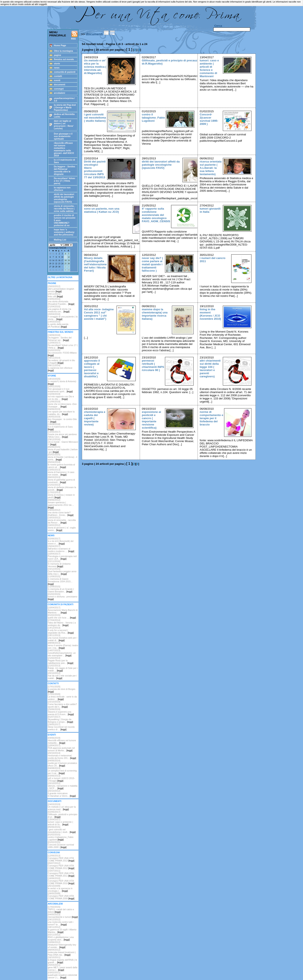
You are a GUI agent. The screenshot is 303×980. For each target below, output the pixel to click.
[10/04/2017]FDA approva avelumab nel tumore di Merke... (61, 748)
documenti (94, 34)
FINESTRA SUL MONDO (60, 332)
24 (62, 264)
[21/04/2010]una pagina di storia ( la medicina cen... (59, 309)
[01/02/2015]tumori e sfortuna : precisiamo (62, 597)
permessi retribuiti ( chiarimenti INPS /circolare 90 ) (153, 365)
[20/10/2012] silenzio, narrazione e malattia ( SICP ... (63, 786)
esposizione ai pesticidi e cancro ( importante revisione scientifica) (151, 420)
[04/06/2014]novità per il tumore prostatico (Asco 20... (62, 763)
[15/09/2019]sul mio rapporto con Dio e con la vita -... (61, 396)
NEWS (51, 535)
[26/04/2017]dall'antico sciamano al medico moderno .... (61, 549)
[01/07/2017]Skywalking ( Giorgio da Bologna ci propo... (60, 719)
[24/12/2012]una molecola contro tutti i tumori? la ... (60, 922)
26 (69, 264)
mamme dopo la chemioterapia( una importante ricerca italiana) (155, 314)
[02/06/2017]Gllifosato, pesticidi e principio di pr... (62, 814)
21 (53, 264)
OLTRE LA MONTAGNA (60, 277)
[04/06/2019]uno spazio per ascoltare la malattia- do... (61, 412)
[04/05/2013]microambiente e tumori (63, 916)
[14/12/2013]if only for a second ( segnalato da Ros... (61, 630)
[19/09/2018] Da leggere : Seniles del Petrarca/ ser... (60, 338)
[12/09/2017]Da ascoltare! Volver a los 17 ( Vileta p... (63, 345)
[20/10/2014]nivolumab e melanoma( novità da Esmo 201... (62, 755)
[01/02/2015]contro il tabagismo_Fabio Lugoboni (61, 837)
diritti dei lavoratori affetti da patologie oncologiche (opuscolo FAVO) (161, 165)
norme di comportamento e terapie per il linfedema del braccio (211, 418)
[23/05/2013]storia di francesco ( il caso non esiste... (61, 472)
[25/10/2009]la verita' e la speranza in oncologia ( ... (60, 888)
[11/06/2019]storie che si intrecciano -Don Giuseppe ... (62, 404)
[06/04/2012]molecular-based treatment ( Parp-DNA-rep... (62, 952)
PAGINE (52, 283)
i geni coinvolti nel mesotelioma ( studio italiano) (95, 118)
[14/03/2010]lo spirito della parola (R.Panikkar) (58, 324)
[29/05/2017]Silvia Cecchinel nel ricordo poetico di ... (61, 727)
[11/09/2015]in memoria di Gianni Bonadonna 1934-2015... (60, 580)
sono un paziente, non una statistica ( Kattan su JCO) (102, 210)
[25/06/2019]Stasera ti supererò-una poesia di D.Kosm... (61, 712)
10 (62, 257)
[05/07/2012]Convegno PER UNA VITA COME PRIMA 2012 (61, 866)
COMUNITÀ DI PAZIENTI (61, 604)
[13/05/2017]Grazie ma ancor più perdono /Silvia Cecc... (62, 434)
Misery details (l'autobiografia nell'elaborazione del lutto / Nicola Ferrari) (95, 264)
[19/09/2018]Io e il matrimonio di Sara (60, 427)
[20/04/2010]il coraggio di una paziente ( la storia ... (63, 317)
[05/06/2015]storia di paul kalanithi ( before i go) (63, 449)
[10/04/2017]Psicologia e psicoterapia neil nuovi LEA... (62, 556)
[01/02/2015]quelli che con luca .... (62, 616)
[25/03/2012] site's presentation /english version (61, 289)
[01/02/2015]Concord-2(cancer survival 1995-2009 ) (61, 845)
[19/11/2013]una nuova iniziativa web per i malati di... (62, 638)
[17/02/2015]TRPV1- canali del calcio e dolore (61, 909)
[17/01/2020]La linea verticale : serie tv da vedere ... (62, 697)
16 (59, 260)
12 (69, 257)
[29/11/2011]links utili (55, 295)
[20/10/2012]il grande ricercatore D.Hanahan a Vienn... (62, 793)
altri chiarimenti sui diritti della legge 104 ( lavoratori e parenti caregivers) (210, 368)
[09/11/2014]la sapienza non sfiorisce (60, 368)
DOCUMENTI (55, 801)
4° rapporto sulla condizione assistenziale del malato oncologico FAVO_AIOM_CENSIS (156, 215)
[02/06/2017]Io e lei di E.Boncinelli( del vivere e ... (61, 541)
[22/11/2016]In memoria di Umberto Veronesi (59, 564)
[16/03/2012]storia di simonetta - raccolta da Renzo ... (62, 520)
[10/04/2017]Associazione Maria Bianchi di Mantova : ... (63, 610)
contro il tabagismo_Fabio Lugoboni (153, 118)
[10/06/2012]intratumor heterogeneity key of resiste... (62, 945)
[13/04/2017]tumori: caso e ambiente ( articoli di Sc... (60, 822)
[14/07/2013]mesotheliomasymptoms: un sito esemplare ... (62, 653)
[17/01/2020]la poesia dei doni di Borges (62, 689)
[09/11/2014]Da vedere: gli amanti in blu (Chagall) (61, 360)
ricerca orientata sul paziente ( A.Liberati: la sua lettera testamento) (211, 168)
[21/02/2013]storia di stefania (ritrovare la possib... (62, 487)
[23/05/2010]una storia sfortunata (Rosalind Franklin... (61, 301)
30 (50, 254)
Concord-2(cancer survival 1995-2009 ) (209, 119)
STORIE (52, 376)
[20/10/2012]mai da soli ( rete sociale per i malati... (62, 676)
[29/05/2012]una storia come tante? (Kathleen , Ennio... (61, 512)
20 (50, 264)
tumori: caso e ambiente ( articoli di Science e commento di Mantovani (209, 68)
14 (53, 260)
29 (56, 267)
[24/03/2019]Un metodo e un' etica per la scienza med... (62, 807)
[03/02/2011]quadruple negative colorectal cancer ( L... (62, 975)
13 (50, 260)
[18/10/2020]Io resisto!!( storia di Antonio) (62, 381)
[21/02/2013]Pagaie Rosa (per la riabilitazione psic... (60, 660)
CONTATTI (53, 683)
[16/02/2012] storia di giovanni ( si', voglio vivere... (62, 528)
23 (59, 264)
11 (66, 257)
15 (56, 260)
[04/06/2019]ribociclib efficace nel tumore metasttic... (62, 740)
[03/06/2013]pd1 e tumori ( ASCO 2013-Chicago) (61, 778)
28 (53, 267)
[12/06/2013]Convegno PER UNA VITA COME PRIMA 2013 (61, 858)
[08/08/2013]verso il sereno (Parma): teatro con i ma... (63, 645)
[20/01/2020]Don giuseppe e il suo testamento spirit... (60, 389)
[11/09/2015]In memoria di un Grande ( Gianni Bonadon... (61, 589)
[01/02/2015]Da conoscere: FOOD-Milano (62, 353)
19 (69, 260)
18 (65, 260)
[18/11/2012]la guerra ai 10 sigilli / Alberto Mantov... (62, 930)
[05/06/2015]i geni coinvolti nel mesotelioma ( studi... (62, 829)
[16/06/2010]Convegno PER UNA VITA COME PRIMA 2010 (61, 881)
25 (65, 264)
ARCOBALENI (55, 904)
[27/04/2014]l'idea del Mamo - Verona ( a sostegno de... (62, 623)
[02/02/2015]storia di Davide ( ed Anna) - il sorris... (62, 457)
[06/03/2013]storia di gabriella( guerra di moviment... (61, 480)
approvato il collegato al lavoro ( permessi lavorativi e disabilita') (92, 368)
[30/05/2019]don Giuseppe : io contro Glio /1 (62, 419)
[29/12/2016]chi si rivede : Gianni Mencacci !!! (63, 442)
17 (62, 260)
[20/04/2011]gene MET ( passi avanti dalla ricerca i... (62, 967)
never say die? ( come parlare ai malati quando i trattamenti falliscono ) (152, 264)
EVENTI (52, 735)
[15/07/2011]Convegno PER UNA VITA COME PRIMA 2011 (61, 873)
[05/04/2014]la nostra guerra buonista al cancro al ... (61, 465)
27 (50, 267)
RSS (74, 35)
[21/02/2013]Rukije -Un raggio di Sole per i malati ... (63, 668)
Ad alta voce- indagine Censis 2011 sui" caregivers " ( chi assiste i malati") (99, 314)
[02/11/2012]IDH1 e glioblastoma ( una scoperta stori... (61, 937)
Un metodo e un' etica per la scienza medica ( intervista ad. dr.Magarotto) (95, 67)
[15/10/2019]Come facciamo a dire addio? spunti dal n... (62, 704)
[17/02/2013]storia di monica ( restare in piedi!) (61, 495)
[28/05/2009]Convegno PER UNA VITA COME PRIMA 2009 (61, 896)
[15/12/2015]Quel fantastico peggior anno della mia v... (62, 571)
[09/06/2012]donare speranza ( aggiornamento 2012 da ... (61, 504)
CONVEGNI (54, 852)
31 (53, 254)
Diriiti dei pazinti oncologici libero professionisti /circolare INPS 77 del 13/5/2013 (95, 169)
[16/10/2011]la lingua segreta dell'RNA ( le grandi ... (62, 960)
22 (56, 264)
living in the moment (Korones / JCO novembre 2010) (210, 314)
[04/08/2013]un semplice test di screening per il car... (62, 771)
